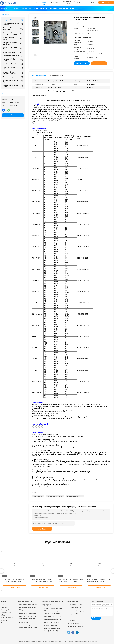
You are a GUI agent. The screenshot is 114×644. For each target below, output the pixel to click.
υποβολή (42, 529)
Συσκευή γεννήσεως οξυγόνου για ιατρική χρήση (53, 603)
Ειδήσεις (4, 615)
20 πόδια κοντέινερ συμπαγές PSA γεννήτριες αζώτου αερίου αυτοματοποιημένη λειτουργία (71, 582)
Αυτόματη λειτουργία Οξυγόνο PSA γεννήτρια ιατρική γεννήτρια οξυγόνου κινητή (53, 611)
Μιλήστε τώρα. (106, 3)
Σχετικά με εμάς (6, 613)
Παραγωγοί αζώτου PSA (13, 20)
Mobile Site (4, 620)
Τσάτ (13, 115)
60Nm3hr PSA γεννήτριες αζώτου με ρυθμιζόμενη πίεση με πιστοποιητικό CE (99, 582)
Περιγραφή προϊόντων (56, 76)
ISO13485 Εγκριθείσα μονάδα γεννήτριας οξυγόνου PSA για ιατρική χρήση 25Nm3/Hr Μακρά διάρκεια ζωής (53, 620)
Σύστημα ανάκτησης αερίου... (13, 38)
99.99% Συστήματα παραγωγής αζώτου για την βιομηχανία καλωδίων (13, 582)
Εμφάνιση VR (5, 610)
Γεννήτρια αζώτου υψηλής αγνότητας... (13, 24)
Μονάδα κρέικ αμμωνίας (13, 52)
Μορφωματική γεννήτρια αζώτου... (13, 81)
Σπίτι (2, 605)
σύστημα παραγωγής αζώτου (75, 496)
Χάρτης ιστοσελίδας (7, 618)
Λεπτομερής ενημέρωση (39, 76)
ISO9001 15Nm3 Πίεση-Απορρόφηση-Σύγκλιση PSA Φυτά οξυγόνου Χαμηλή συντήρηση (52, 629)
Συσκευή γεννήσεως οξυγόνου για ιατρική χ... (13, 34)
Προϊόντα (4, 607)
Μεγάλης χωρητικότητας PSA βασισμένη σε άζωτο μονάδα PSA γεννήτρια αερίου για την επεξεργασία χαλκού (28, 608)
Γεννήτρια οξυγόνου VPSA (13, 56)
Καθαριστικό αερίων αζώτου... (13, 60)
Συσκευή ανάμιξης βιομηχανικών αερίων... (13, 73)
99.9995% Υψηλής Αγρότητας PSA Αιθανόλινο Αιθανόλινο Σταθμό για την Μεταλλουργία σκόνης (28, 616)
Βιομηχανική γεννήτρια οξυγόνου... (13, 43)
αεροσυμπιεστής (13, 77)
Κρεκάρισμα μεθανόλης (13, 64)
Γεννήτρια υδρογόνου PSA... (13, 68)
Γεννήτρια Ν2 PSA (38, 496)
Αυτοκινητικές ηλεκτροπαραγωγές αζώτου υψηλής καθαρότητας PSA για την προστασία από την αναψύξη (29, 625)
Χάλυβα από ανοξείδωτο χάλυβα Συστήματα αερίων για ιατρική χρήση (42, 582)
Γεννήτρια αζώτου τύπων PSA (55, 496)
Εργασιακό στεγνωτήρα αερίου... (13, 48)
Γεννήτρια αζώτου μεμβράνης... (13, 29)
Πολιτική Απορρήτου (7, 623)
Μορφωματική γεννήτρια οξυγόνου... (13, 86)
